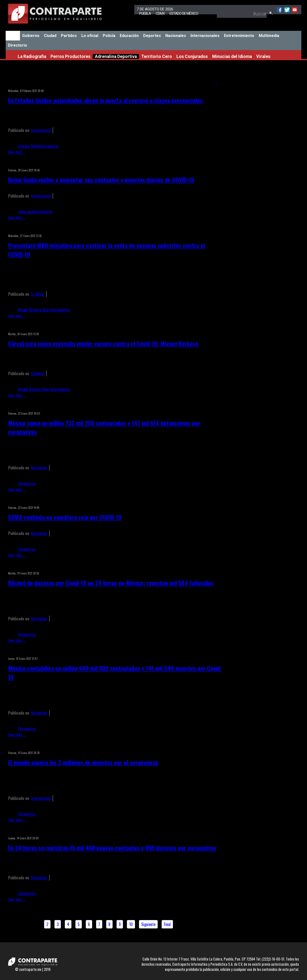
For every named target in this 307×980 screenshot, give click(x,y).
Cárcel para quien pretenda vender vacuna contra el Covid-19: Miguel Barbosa (103, 343)
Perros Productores (70, 56)
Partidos (69, 36)
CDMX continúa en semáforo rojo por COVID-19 (65, 517)
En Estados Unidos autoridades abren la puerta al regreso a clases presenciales (105, 100)
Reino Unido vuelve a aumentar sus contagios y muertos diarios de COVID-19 (101, 180)
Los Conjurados (192, 56)
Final (167, 924)
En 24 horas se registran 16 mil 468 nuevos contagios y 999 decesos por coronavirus (112, 848)
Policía (109, 36)
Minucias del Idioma (232, 56)
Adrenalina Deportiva (116, 56)
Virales (263, 56)
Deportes (152, 36)
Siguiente (148, 924)
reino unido (26, 212)
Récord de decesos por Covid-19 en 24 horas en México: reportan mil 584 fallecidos (111, 583)
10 (131, 924)
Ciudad (50, 36)
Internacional (41, 130)
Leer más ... (17, 152)
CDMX (160, 14)
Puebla (145, 14)
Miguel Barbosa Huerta (35, 310)
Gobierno (31, 36)
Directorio (17, 45)
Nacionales (176, 36)
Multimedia (269, 36)
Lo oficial (90, 36)
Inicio (13, 36)
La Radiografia (32, 56)
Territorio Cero (157, 56)
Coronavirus (50, 146)
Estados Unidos (30, 146)
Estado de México (184, 14)
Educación (129, 36)
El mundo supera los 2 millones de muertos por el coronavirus (83, 762)
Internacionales (205, 36)
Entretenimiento (239, 36)
